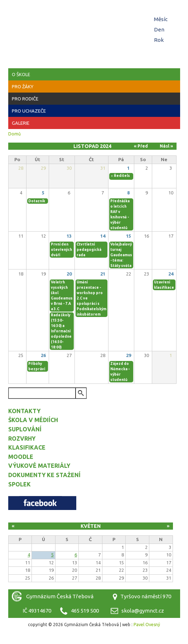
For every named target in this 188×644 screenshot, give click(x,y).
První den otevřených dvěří (61, 250)
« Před (141, 146)
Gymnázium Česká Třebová (94, 21)
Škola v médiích (33, 420)
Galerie (21, 123)
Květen (91, 526)
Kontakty (24, 411)
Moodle (21, 457)
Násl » (166, 146)
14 (103, 236)
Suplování (25, 429)
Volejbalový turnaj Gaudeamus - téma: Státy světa (121, 255)
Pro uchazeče (29, 111)
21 (103, 274)
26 (43, 355)
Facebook (42, 503)
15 (129, 236)
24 (171, 274)
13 (69, 236)
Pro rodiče (25, 99)
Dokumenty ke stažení (44, 475)
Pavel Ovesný (147, 625)
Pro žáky (23, 86)
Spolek (20, 484)
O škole (21, 74)
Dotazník (37, 201)
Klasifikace (27, 447)
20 (69, 274)
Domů (15, 134)
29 (129, 355)
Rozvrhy (22, 439)
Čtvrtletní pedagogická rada (89, 250)
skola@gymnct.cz (143, 611)
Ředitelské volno (130, 176)
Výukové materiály (39, 466)
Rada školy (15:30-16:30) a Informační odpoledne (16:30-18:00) (61, 331)
